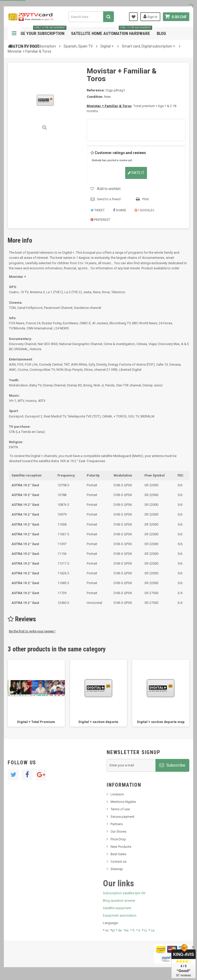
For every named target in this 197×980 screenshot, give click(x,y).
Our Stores (118, 831)
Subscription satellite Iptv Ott (124, 893)
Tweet (98, 210)
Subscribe (172, 765)
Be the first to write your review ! (32, 631)
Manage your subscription (38, 31)
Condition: (95, 97)
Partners (117, 824)
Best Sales (118, 854)
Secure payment (122, 817)
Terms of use (120, 809)
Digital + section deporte (98, 722)
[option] (36, 693)
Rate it (136, 173)
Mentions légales (123, 802)
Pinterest (100, 220)
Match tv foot (24, 46)
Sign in (150, 16)
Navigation (14, 33)
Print (146, 199)
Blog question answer (119, 901)
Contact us (119, 862)
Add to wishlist (109, 189)
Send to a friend (109, 199)
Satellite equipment (117, 908)
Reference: (96, 90)
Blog (161, 33)
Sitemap (117, 869)
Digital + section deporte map (161, 722)
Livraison (117, 794)
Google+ (145, 210)
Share (120, 210)
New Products (121, 847)
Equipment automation (120, 915)
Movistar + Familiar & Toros (109, 106)
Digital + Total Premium (36, 722)
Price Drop (118, 839)
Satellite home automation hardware (112, 31)
